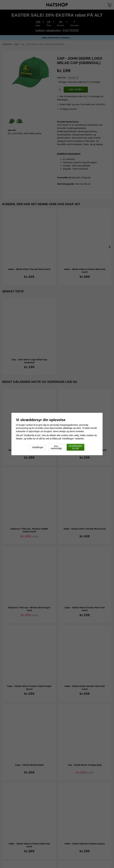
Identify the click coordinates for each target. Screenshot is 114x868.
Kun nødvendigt (56, 447)
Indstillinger (38, 447)
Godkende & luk (75, 447)
